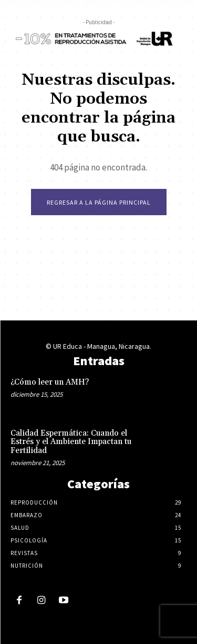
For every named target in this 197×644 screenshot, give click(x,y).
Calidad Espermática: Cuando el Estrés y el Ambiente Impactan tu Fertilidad (71, 442)
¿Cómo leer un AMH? (50, 382)
